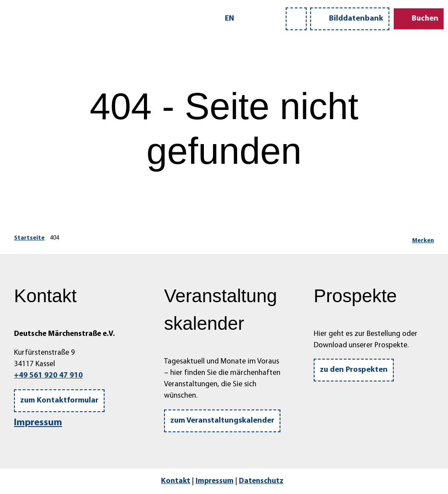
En (229, 19)
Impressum (38, 423)
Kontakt (176, 481)
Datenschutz (261, 481)
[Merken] (423, 238)
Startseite (29, 238)
